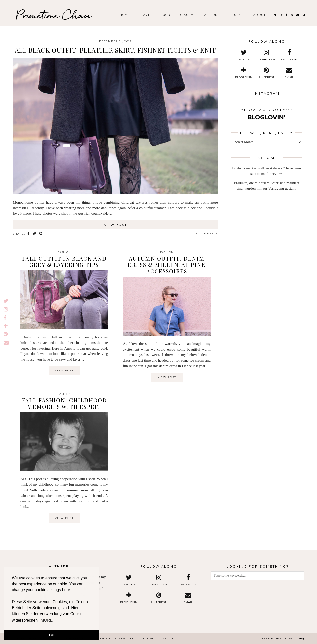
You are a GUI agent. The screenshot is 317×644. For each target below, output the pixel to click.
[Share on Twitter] (35, 234)
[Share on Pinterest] (41, 234)
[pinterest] (292, 15)
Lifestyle (236, 15)
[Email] (298, 15)
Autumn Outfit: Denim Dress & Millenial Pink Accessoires (167, 265)
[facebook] (287, 15)
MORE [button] (47, 620)
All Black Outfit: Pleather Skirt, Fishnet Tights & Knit (115, 50)
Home (125, 15)
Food (166, 15)
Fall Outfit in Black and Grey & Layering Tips (64, 262)
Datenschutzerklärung (113, 638)
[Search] (304, 15)
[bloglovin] (244, 73)
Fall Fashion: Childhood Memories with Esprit (64, 403)
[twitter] (276, 15)
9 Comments (207, 233)
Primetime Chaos (54, 15)
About (260, 15)
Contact (149, 638)
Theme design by (283, 638)
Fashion (210, 15)
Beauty (186, 15)
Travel (145, 15)
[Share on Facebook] (29, 234)
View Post (115, 225)
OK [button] (52, 635)
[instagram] (281, 15)
